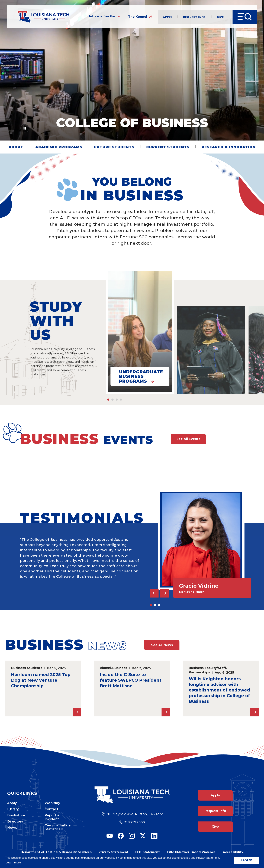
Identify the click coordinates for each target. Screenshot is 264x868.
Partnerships (199, 672)
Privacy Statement (113, 852)
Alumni (105, 668)
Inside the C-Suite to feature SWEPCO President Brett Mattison (131, 680)
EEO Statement (147, 852)
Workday (52, 803)
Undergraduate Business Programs (141, 377)
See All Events (188, 439)
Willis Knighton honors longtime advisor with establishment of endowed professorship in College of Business (219, 690)
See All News (162, 645)
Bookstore (16, 815)
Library (13, 809)
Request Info (194, 17)
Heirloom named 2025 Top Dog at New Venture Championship (41, 680)
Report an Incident (53, 817)
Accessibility (233, 852)
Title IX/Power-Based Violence (191, 852)
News (12, 828)
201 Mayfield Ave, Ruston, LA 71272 (134, 814)
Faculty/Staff (215, 668)
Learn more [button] (13, 862)
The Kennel (140, 17)
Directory (15, 821)
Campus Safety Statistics (58, 827)
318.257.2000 (135, 822)
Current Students (168, 147)
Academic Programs (59, 147)
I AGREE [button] (247, 860)
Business (18, 668)
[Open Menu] (245, 17)
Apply (168, 17)
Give (220, 17)
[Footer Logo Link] (132, 795)
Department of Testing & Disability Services (56, 852)
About (16, 147)
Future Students (114, 147)
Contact (52, 809)
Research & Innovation (229, 147)
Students (35, 668)
